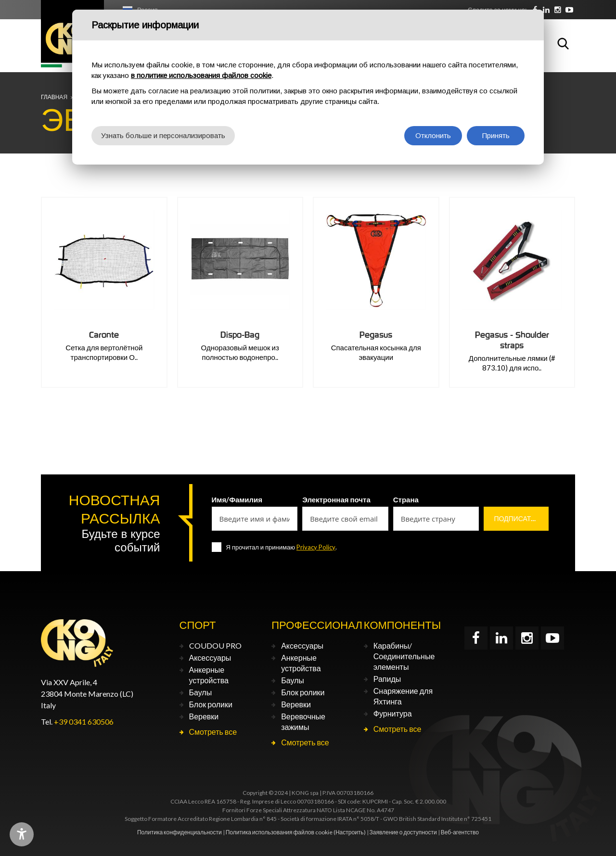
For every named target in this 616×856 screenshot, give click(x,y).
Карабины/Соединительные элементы (404, 656)
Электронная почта (336, 499)
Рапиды (387, 679)
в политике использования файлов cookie (201, 75)
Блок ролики (211, 704)
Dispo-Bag (240, 335)
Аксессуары (210, 658)
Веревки (204, 716)
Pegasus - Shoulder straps (512, 340)
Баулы (201, 692)
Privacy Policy (316, 547)
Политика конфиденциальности (180, 832)
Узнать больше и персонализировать (163, 135)
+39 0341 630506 (84, 722)
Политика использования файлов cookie (279, 832)
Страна (406, 499)
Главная (54, 97)
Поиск (563, 43)
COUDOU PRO (215, 645)
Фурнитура (393, 713)
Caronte (104, 335)
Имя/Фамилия (237, 499)
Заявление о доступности (403, 832)
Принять (496, 135)
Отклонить (433, 135)
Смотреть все (213, 732)
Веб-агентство (460, 832)
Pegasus (376, 335)
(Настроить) (350, 832)
